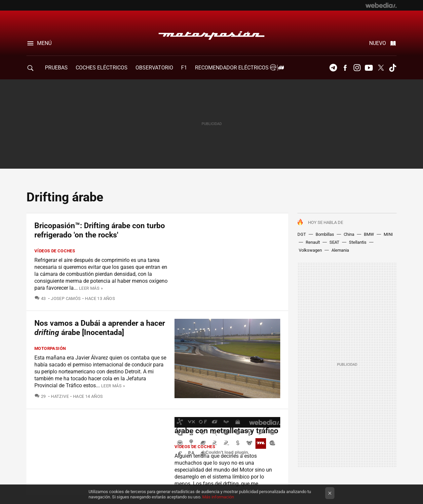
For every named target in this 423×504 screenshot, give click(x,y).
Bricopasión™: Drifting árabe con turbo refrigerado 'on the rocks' (100, 230)
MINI (388, 234)
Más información (218, 497)
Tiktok (393, 68)
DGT (302, 234)
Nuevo (378, 43)
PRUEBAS (56, 68)
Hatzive (60, 396)
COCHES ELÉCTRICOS (102, 68)
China (349, 234)
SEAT (334, 242)
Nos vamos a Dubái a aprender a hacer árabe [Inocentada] (100, 328)
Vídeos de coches (55, 251)
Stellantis (358, 242)
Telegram (333, 68)
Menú (44, 43)
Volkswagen (310, 250)
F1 (184, 68)
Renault (313, 242)
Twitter (381, 68)
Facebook (345, 68)
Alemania (340, 250)
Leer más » (91, 288)
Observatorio (154, 68)
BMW (369, 234)
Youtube (369, 68)
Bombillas (325, 234)
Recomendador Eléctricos (238, 68)
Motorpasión (211, 34)
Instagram (357, 68)
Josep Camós (66, 298)
